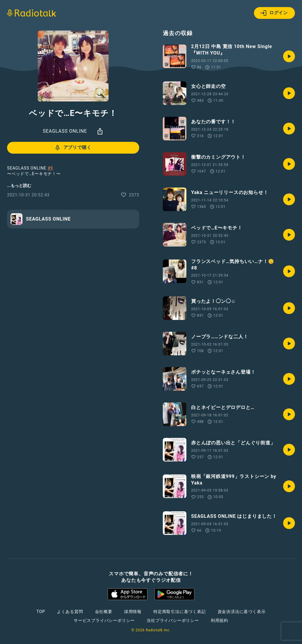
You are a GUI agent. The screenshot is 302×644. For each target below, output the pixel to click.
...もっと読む (19, 185)
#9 (50, 168)
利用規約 (220, 620)
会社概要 (104, 612)
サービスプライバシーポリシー (104, 620)
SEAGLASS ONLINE (65, 131)
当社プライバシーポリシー (173, 620)
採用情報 (133, 612)
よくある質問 (70, 612)
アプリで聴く (73, 148)
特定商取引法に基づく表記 (180, 612)
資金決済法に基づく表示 (242, 612)
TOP (41, 612)
